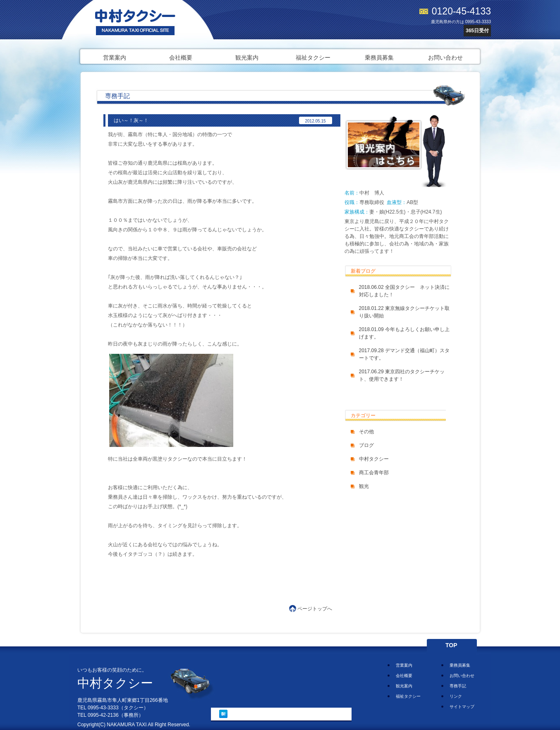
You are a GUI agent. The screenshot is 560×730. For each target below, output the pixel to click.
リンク (456, 696)
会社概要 (181, 58)
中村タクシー (374, 459)
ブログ (366, 445)
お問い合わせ (445, 58)
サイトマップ (462, 707)
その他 (366, 432)
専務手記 (458, 686)
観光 (364, 486)
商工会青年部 (374, 473)
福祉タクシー (313, 58)
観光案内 (247, 58)
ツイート (244, 713)
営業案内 (115, 58)
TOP (451, 645)
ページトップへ (315, 609)
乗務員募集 (379, 58)
